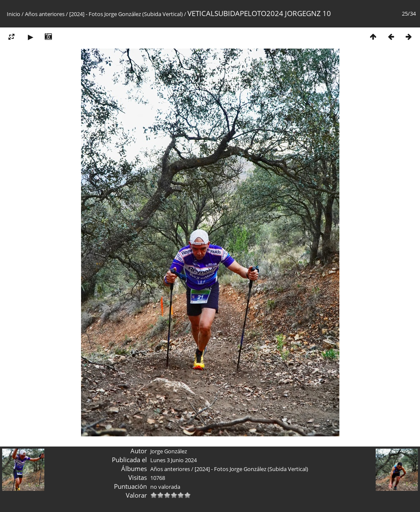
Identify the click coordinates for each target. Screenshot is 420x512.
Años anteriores (45, 14)
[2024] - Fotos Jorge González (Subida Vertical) (126, 14)
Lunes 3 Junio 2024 (173, 460)
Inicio (14, 14)
